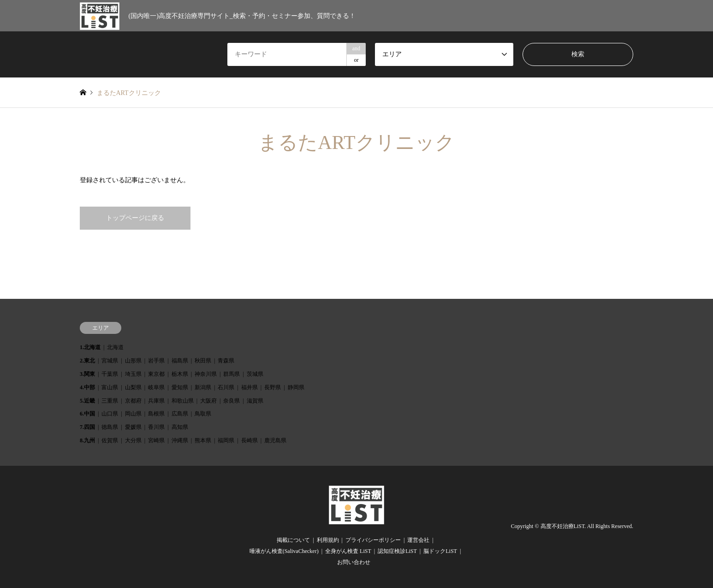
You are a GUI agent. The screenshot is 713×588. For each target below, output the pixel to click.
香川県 (156, 427)
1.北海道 (90, 347)
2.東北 (87, 361)
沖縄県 (180, 440)
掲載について (293, 540)
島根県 (156, 414)
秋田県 (203, 361)
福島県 (180, 361)
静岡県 (296, 387)
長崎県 (250, 440)
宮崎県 (156, 440)
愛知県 (180, 387)
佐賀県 (110, 440)
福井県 (250, 387)
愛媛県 (133, 427)
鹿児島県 (275, 440)
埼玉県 (133, 374)
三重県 (110, 401)
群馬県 (232, 374)
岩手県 (156, 361)
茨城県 (255, 374)
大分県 (133, 440)
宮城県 (110, 361)
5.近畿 (87, 401)
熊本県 (203, 440)
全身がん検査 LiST (348, 551)
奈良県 (232, 401)
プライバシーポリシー (373, 540)
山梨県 (133, 387)
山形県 (133, 361)
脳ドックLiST (440, 551)
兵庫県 (156, 401)
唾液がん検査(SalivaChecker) (284, 551)
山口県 (110, 414)
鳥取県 (203, 414)
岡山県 (133, 414)
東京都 (156, 374)
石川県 (226, 387)
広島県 (180, 414)
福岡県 (226, 440)
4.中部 (87, 387)
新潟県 (203, 387)
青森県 (226, 361)
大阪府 (208, 401)
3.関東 (87, 374)
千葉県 (110, 374)
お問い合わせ (354, 562)
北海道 (115, 347)
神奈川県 (206, 374)
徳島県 (110, 427)
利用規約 (328, 540)
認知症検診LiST (397, 551)
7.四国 (87, 427)
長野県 (273, 387)
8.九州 (87, 440)
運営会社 (418, 540)
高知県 (180, 427)
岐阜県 (156, 387)
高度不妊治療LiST (563, 527)
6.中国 (87, 414)
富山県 (110, 387)
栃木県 (180, 374)
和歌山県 (183, 401)
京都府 (133, 401)
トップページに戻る (135, 218)
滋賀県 (255, 401)
